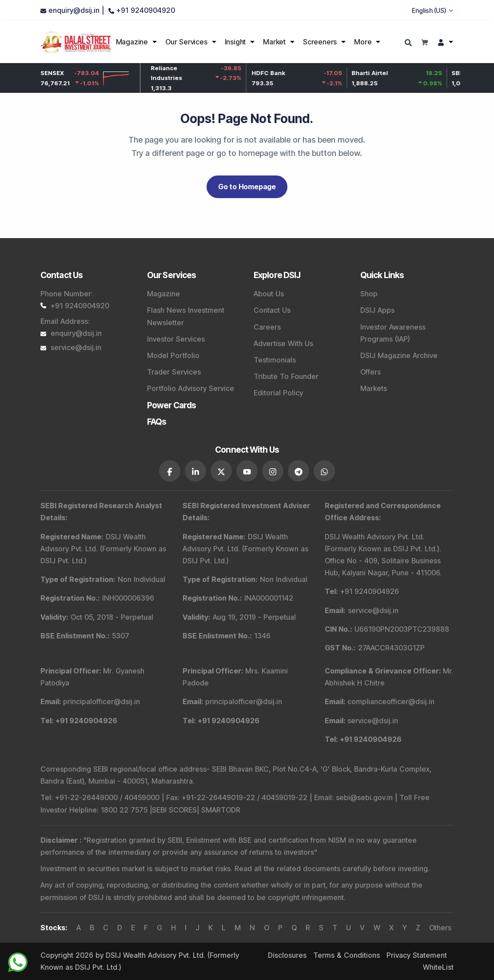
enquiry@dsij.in (71, 333)
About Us (269, 294)
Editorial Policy (278, 393)
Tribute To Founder (286, 376)
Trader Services (174, 372)
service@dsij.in (71, 347)
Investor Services (176, 339)
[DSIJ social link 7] (324, 471)
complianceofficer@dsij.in (391, 701)
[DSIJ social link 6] (299, 471)
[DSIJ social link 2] (195, 471)
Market (274, 42)
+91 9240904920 (75, 306)
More (363, 42)
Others (440, 928)
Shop (369, 294)
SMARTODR (221, 810)
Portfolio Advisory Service (191, 388)
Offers (370, 372)
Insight (235, 42)
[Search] (409, 43)
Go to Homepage (247, 187)
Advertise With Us (283, 343)
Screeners (320, 42)
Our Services (186, 42)
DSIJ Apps (377, 310)
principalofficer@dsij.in (102, 701)
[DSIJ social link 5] (273, 471)
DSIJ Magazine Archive (399, 355)
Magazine (132, 42)
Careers (267, 327)
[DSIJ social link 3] (221, 471)
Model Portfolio (173, 355)
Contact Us (272, 310)
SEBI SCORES (174, 810)
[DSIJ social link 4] (247, 471)
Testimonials (275, 360)
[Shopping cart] (424, 42)
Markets (374, 388)
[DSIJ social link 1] (170, 471)
